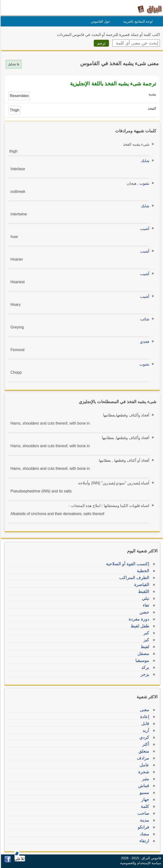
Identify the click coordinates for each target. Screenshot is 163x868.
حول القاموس (100, 21)
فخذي (144, 342)
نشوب (144, 183)
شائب (144, 319)
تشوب (144, 364)
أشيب (144, 229)
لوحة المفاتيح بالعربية (137, 21)
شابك (144, 161)
